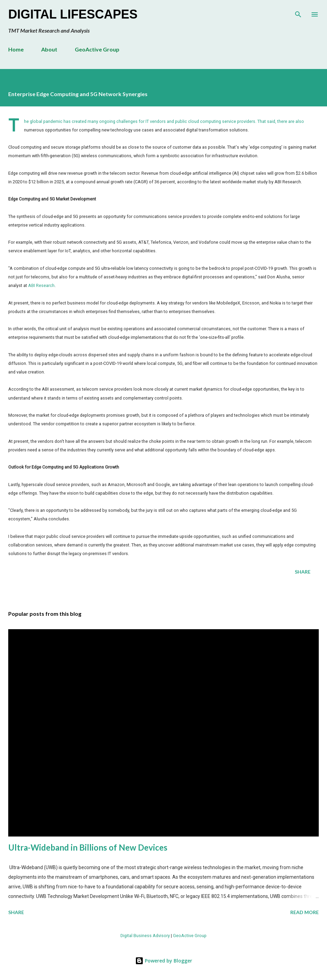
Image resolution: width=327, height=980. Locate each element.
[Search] (298, 12)
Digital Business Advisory (145, 936)
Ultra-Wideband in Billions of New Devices (88, 847)
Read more (305, 912)
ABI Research (41, 285)
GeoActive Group (97, 49)
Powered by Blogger (164, 961)
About (49, 49)
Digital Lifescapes (73, 14)
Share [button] (303, 572)
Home (16, 49)
